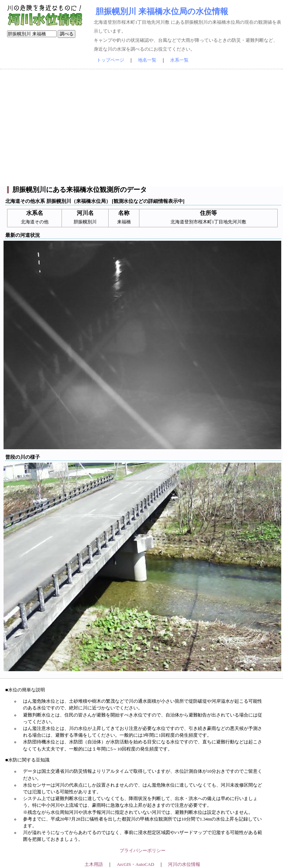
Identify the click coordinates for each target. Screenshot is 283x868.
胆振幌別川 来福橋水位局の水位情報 (162, 11)
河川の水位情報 (184, 864)
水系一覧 (179, 60)
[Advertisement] (141, 128)
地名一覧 (147, 60)
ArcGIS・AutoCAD (135, 864)
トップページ (110, 60)
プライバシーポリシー (143, 851)
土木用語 (94, 864)
